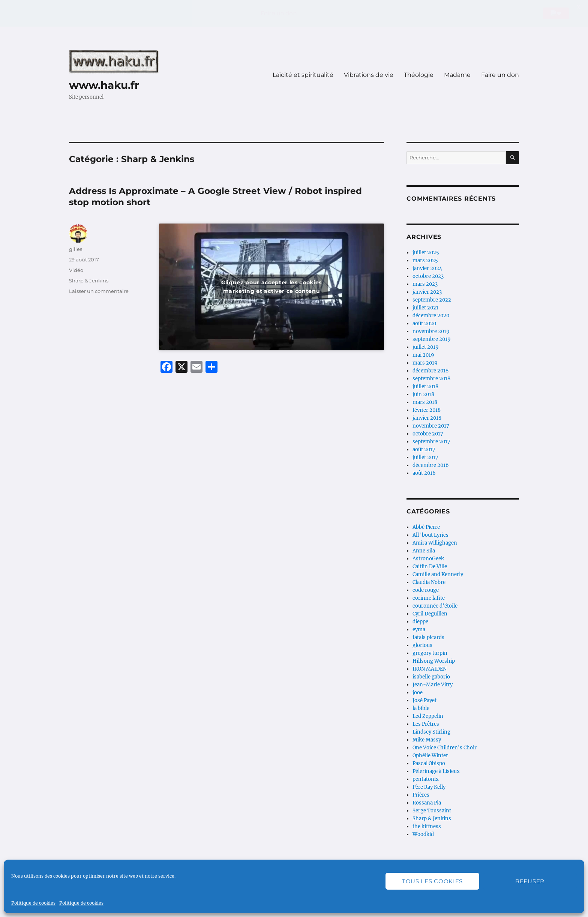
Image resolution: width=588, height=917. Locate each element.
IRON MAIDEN (430, 669)
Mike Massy (427, 740)
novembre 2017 (431, 426)
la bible (421, 708)
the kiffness (427, 826)
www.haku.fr (104, 85)
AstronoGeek (428, 559)
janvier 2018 (427, 418)
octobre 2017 (428, 434)
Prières (421, 795)
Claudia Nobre (429, 582)
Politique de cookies (33, 903)
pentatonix (426, 779)
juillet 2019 (426, 347)
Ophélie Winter (430, 756)
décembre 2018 (430, 371)
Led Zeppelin (428, 716)
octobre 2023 (428, 276)
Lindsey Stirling (431, 732)
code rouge (426, 590)
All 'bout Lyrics (430, 535)
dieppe (420, 622)
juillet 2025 (426, 253)
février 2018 (427, 410)
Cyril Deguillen (430, 614)
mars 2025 (425, 260)
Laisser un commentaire (99, 291)
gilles (76, 249)
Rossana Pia (427, 803)
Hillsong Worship (434, 661)
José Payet (424, 700)
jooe (418, 693)
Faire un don (500, 75)
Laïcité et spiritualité (303, 75)
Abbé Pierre (426, 527)
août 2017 (424, 449)
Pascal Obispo (429, 763)
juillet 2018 (425, 386)
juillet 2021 (425, 308)
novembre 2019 (431, 331)
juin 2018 (423, 394)
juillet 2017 (425, 457)
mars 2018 (425, 402)
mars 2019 (425, 363)
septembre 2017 (431, 442)
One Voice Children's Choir (445, 748)
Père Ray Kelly (429, 787)
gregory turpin (430, 653)
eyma (419, 630)
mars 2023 (425, 284)
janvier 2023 (427, 292)
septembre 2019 (432, 339)
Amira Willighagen (435, 543)
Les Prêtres (426, 724)
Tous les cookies (432, 881)
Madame (457, 75)
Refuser (530, 881)
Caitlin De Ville (430, 567)
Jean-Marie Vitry (433, 685)
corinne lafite (429, 598)
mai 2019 (423, 355)
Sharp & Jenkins (89, 281)
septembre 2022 (432, 300)
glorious (422, 645)
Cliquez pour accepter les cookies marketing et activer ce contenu (271, 287)
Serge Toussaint (432, 811)
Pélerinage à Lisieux (436, 771)
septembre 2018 (431, 379)
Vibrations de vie (369, 75)
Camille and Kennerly (438, 574)
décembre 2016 (431, 465)
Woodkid (423, 834)
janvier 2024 (427, 268)
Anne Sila (424, 551)
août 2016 (424, 473)
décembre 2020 (431, 316)
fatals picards (428, 637)
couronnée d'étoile (435, 606)
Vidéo (76, 270)
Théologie (419, 75)
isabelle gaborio (431, 677)
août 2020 (424, 323)
